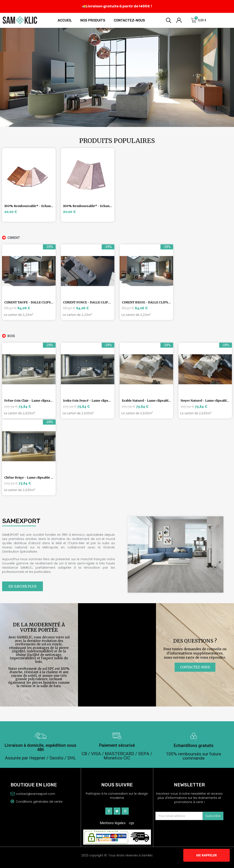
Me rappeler (207, 855)
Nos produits (93, 20)
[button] (23, 586)
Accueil (65, 20)
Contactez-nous (129, 20)
